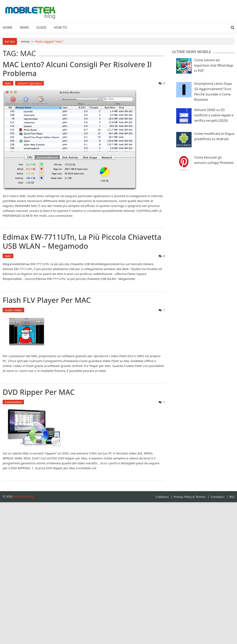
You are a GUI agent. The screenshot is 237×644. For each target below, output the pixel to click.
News (24, 27)
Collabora (162, 497)
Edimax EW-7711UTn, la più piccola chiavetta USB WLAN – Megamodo (82, 241)
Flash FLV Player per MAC (47, 300)
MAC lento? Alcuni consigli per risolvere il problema (77, 69)
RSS (232, 497)
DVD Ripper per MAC (39, 392)
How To (60, 27)
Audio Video (13, 310)
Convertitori (13, 402)
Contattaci (217, 497)
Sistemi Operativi (29, 83)
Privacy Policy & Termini (190, 497)
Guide (41, 27)
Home (8, 27)
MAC (8, 83)
